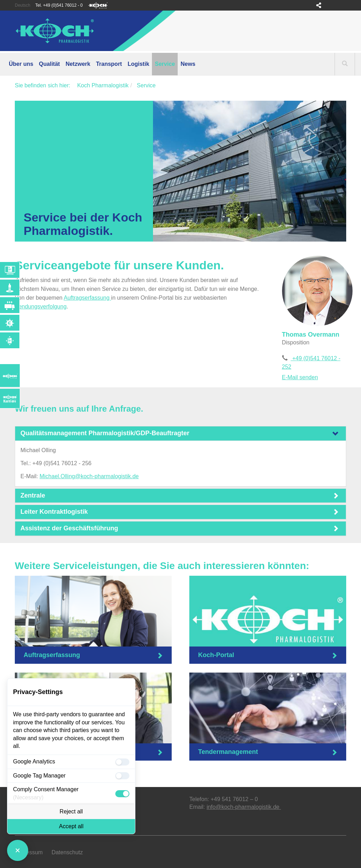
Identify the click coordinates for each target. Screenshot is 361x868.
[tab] (180, 433)
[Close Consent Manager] (18, 850)
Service (165, 64)
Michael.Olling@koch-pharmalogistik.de (89, 476)
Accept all (71, 826)
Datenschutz (67, 852)
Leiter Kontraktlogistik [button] (54, 512)
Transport (109, 64)
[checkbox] (122, 762)
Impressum (29, 852)
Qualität (49, 64)
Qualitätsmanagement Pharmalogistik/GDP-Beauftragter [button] (105, 433)
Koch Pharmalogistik (103, 85)
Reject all (71, 811)
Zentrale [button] (33, 495)
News (188, 64)
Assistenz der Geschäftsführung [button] (69, 528)
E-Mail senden (300, 377)
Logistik (138, 64)
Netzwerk (78, 64)
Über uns (21, 64)
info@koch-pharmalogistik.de (244, 807)
